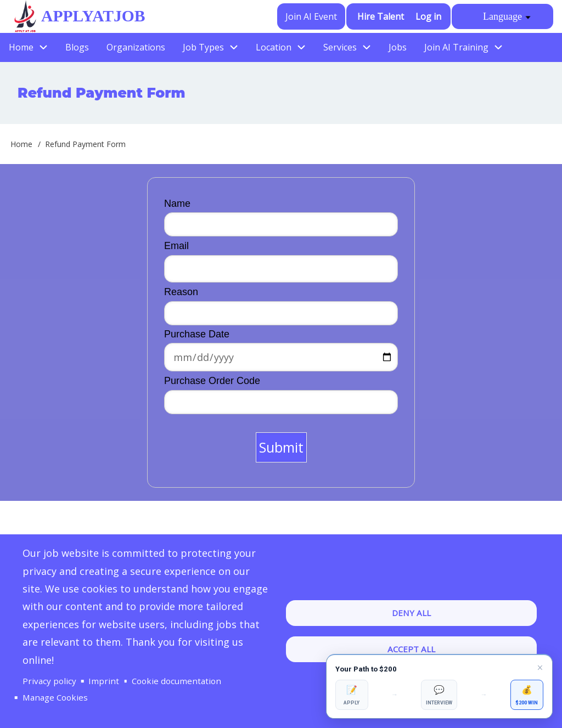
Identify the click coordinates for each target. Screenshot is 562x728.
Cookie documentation (177, 680)
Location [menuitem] (274, 47)
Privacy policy (49, 680)
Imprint (104, 680)
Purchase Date (197, 334)
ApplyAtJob (92, 16)
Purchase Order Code (212, 381)
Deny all (411, 612)
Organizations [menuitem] (136, 47)
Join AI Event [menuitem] (312, 16)
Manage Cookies (56, 697)
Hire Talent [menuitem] (381, 16)
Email (176, 246)
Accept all (411, 649)
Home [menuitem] (21, 47)
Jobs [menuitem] (398, 47)
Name (177, 204)
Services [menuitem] (340, 47)
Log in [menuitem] (428, 16)
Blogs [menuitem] (77, 47)
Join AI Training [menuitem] (456, 47)
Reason (181, 292)
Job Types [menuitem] (203, 47)
